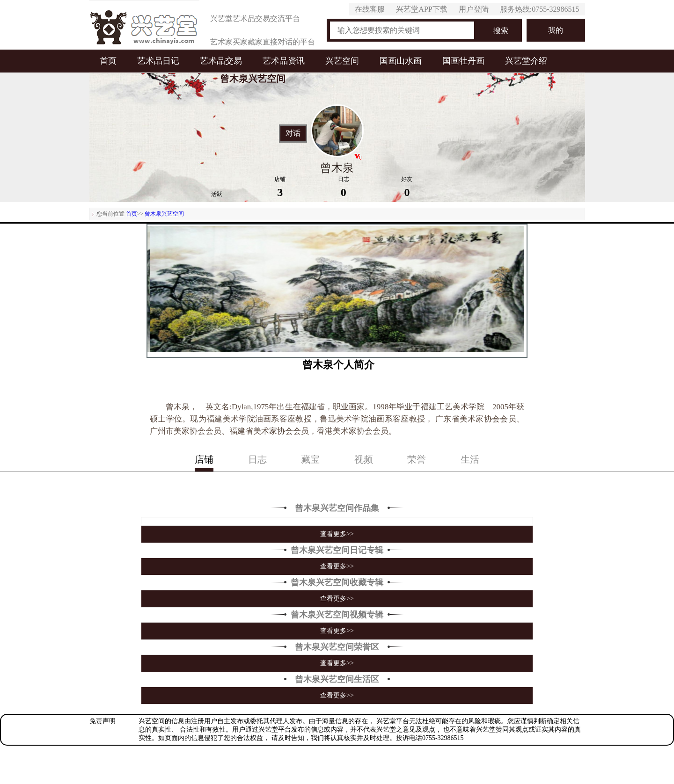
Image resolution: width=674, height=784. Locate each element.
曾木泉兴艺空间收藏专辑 (337, 582)
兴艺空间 (342, 61)
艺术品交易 (221, 61)
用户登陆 (474, 9)
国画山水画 (401, 61)
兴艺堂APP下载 (421, 9)
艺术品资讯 (284, 61)
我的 (556, 30)
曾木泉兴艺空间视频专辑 (337, 615)
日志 (257, 459)
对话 (293, 133)
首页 (108, 61)
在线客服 (370, 9)
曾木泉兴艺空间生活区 (337, 679)
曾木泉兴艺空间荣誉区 (337, 647)
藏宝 (310, 459)
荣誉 (417, 459)
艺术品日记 (158, 61)
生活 (470, 459)
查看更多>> (337, 534)
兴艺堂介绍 (526, 61)
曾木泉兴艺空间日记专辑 (337, 550)
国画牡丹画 (463, 61)
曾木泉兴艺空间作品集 (337, 508)
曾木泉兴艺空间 (164, 214)
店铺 (204, 459)
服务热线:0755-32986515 (540, 9)
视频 (364, 459)
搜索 (501, 31)
